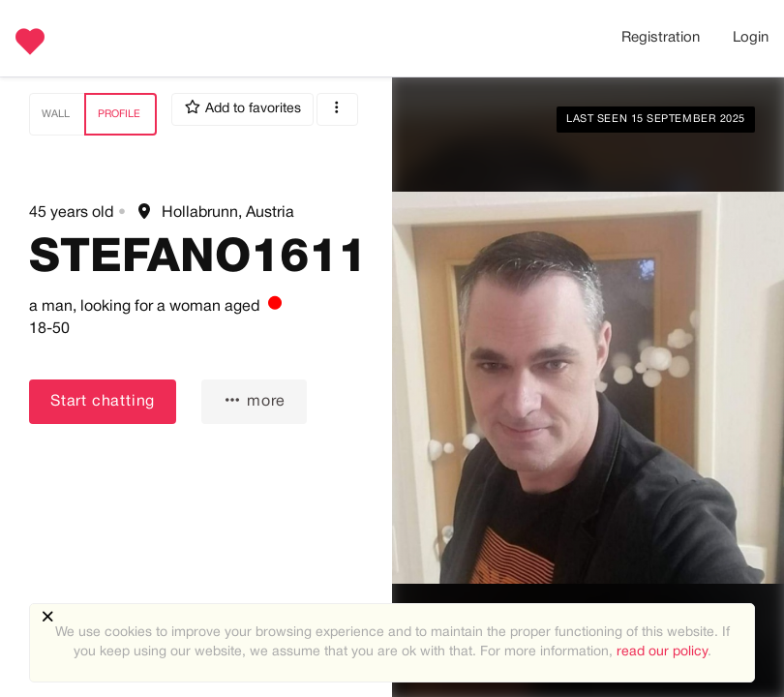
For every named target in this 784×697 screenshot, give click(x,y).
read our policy (662, 652)
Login (751, 38)
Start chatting (103, 402)
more (254, 400)
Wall (56, 114)
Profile (119, 114)
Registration (661, 38)
